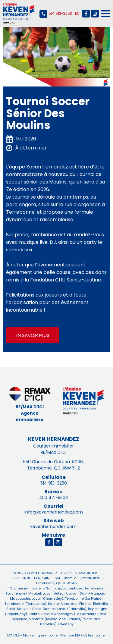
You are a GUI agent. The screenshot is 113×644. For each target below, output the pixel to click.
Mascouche (20, 598)
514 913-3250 (56, 14)
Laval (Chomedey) (47, 598)
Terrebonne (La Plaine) (83, 598)
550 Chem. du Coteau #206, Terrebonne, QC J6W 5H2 (53, 465)
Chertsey (65, 624)
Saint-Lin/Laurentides (64, 588)
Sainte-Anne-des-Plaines (69, 604)
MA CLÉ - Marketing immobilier (33, 635)
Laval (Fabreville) (71, 609)
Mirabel (34, 593)
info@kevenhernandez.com (54, 512)
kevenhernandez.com (53, 526)
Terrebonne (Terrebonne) (25, 604)
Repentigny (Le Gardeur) (75, 614)
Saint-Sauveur (19, 609)
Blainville (100, 604)
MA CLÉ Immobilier (90, 635)
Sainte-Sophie (40, 614)
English (77, 14)
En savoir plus (33, 335)
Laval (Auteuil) (54, 593)
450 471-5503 (53, 498)
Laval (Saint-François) (87, 593)
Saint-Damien (44, 609)
